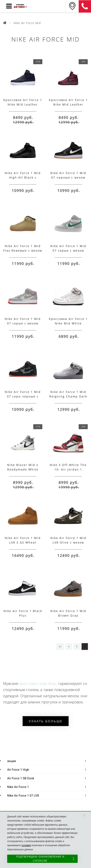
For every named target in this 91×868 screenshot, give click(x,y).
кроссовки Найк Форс (38, 683)
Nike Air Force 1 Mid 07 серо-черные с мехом (23, 396)
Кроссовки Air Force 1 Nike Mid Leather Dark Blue (23, 104)
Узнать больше (46, 721)
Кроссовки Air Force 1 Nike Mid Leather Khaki (68, 104)
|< (60, 647)
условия (26, 845)
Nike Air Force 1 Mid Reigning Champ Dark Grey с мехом (68, 396)
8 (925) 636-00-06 (85, 6)
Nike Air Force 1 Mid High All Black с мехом (23, 177)
